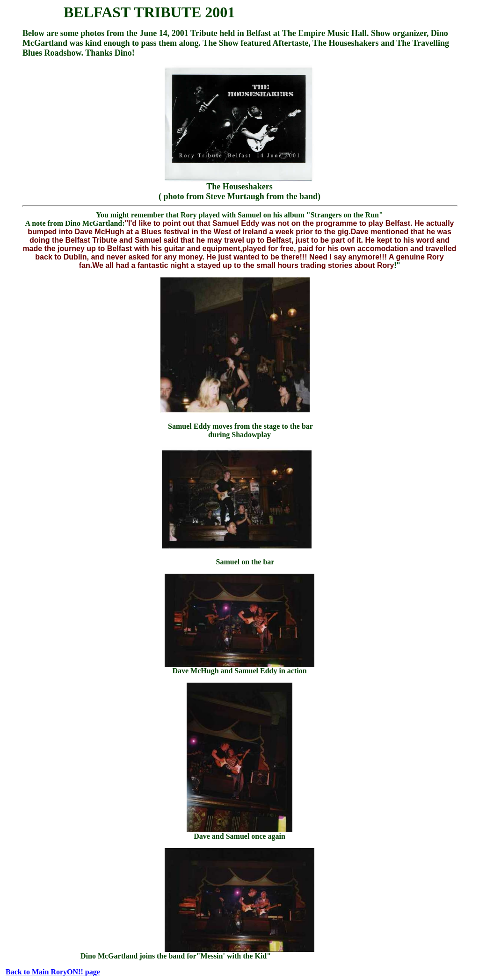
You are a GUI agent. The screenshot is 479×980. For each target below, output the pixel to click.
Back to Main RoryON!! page (53, 972)
